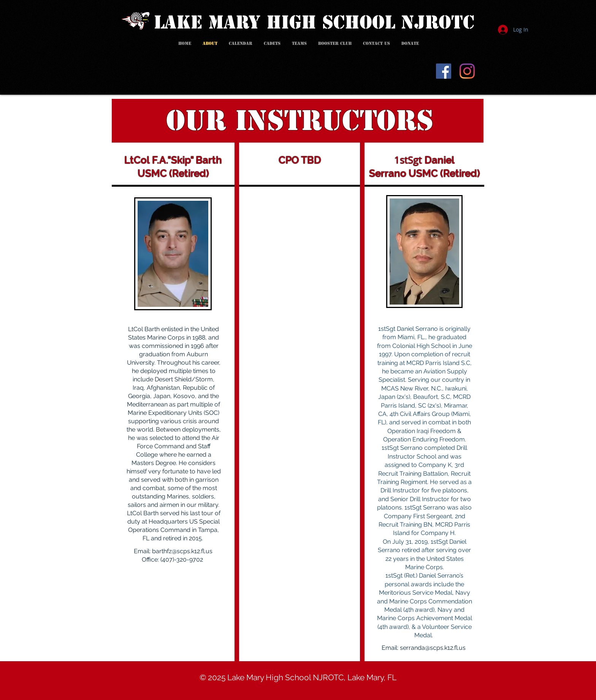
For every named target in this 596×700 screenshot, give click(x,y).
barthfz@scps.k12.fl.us (182, 551)
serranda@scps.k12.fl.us (433, 648)
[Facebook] (444, 71)
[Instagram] (467, 71)
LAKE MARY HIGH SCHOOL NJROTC (314, 22)
